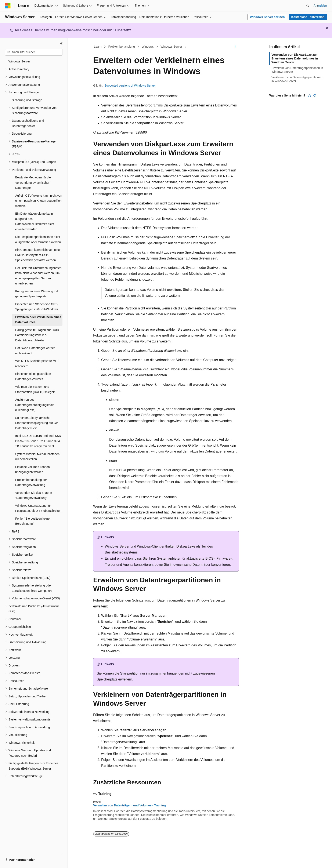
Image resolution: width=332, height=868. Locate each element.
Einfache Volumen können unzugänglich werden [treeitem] (33, 470)
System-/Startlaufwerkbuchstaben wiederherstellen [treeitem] (37, 457)
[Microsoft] (8, 6)
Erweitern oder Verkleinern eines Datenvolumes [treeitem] (38, 320)
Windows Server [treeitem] (19, 61)
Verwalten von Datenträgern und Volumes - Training (129, 805)
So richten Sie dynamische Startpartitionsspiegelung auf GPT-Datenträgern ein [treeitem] (38, 423)
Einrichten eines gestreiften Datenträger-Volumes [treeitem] (33, 376)
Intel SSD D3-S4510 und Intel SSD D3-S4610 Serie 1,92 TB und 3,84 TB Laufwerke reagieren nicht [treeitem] (38, 441)
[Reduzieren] (61, 43)
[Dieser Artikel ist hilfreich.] (310, 96)
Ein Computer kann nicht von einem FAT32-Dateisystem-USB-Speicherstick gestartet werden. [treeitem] (39, 255)
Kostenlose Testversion (308, 17)
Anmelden (320, 6)
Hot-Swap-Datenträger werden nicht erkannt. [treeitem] (35, 351)
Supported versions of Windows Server (130, 86)
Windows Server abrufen (267, 17)
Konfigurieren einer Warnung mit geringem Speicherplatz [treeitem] (37, 294)
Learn (98, 47)
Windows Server (171, 47)
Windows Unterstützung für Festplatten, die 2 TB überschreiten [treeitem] (38, 508)
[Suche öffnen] (308, 6)
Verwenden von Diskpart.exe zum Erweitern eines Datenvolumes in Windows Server (295, 58)
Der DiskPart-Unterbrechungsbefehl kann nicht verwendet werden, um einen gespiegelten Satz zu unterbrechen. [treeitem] (39, 276)
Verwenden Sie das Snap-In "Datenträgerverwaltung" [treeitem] (34, 495)
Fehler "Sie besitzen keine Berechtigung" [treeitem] (32, 521)
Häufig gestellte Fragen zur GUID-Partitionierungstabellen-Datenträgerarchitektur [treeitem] (38, 335)
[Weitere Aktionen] (235, 47)
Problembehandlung (122, 47)
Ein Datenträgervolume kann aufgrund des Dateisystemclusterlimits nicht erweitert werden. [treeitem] (35, 221)
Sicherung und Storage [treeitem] (27, 100)
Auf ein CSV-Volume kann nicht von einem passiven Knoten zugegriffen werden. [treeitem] (39, 201)
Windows (148, 47)
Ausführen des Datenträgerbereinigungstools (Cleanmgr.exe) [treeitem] (35, 405)
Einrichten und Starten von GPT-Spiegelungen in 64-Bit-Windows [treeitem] (37, 307)
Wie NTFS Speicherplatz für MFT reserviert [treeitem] (37, 364)
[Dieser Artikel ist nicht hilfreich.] (315, 96)
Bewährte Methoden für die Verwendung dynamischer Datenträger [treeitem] (33, 183)
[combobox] (34, 52)
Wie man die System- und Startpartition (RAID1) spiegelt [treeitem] (35, 389)
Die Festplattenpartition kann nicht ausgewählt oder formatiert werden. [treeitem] (38, 239)
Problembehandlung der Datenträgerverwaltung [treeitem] (31, 482)
